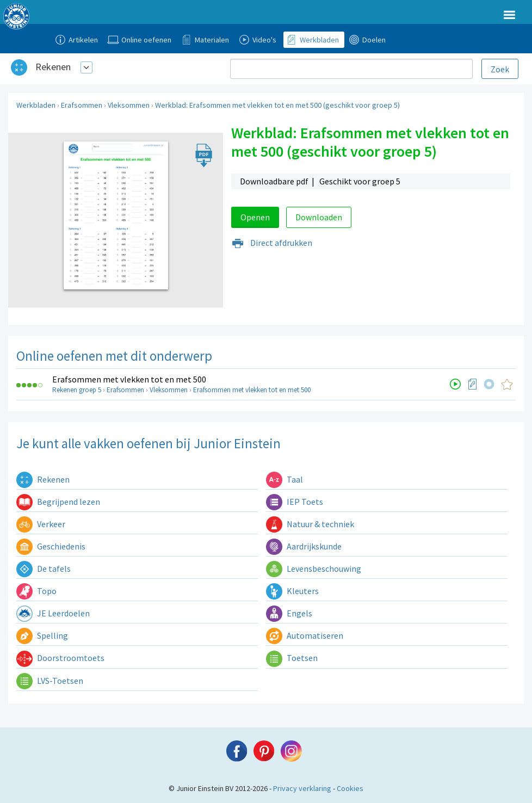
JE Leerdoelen (53, 613)
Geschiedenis (51, 546)
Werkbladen (36, 105)
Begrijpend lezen (58, 502)
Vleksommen (129, 105)
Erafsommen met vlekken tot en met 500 (129, 379)
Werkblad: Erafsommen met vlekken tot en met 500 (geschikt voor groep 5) (277, 105)
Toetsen (292, 658)
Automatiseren (305, 635)
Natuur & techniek (310, 524)
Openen (255, 217)
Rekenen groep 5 (77, 390)
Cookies (350, 788)
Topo (36, 591)
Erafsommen (82, 105)
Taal (284, 479)
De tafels (44, 569)
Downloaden (319, 217)
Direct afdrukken (272, 243)
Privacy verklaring (302, 788)
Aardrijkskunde (304, 546)
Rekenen (53, 67)
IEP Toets (295, 502)
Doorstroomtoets (60, 658)
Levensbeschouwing (314, 569)
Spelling (42, 635)
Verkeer (41, 524)
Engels (289, 613)
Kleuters (292, 591)
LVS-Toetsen (50, 681)
